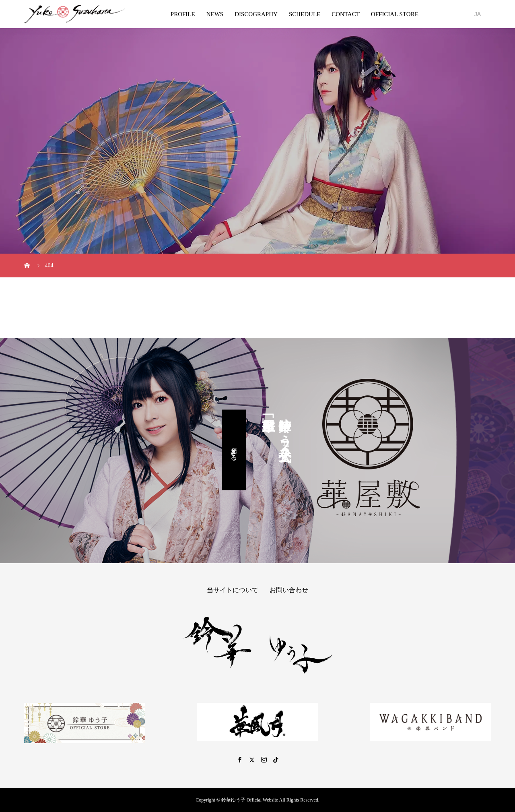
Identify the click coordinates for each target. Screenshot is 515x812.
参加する (234, 450)
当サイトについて (233, 590)
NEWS (215, 14)
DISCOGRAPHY (256, 14)
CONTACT (346, 14)
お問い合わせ (289, 590)
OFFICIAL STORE (395, 14)
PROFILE (183, 14)
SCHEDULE (305, 14)
